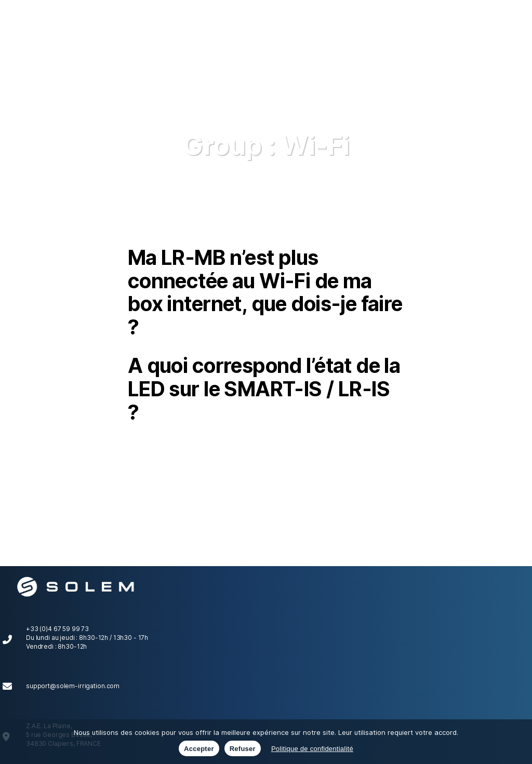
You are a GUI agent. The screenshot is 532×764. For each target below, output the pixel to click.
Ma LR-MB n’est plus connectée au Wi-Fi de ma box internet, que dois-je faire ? (265, 292)
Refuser (243, 749)
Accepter (199, 749)
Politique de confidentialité (312, 749)
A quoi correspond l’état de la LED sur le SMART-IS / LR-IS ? (264, 388)
